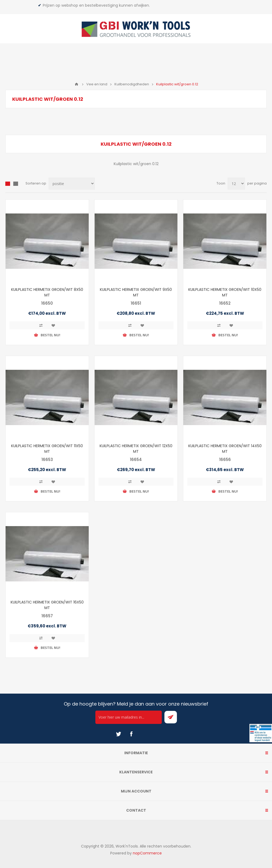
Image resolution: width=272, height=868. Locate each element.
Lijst (16, 184)
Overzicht (8, 184)
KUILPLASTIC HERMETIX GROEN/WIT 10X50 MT (225, 292)
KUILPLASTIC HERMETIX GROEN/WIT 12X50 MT (136, 449)
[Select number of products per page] (236, 184)
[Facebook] (131, 734)
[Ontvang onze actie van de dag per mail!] (129, 717)
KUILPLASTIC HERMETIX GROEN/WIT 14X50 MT (225, 449)
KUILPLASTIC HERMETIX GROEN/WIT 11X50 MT (47, 449)
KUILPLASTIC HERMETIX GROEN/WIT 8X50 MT (47, 292)
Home (76, 84)
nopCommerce (147, 853)
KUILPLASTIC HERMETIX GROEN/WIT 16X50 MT (47, 605)
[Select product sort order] (72, 184)
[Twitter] (118, 734)
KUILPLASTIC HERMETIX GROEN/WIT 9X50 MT (136, 292)
